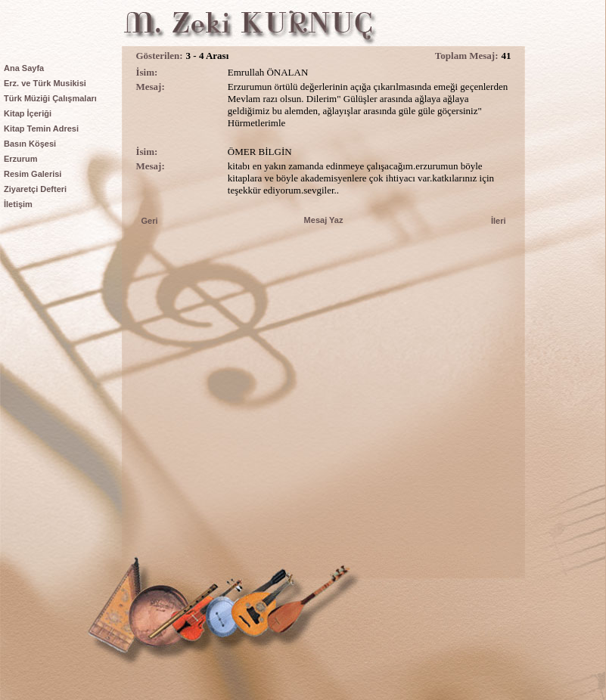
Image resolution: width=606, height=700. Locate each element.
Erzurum (21, 159)
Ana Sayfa (24, 68)
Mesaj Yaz (324, 220)
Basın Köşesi (30, 144)
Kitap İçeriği (28, 113)
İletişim (18, 204)
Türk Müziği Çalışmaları (50, 98)
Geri (150, 221)
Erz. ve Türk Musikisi (45, 83)
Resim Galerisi (33, 174)
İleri (499, 221)
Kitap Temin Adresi (41, 129)
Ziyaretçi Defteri (35, 189)
